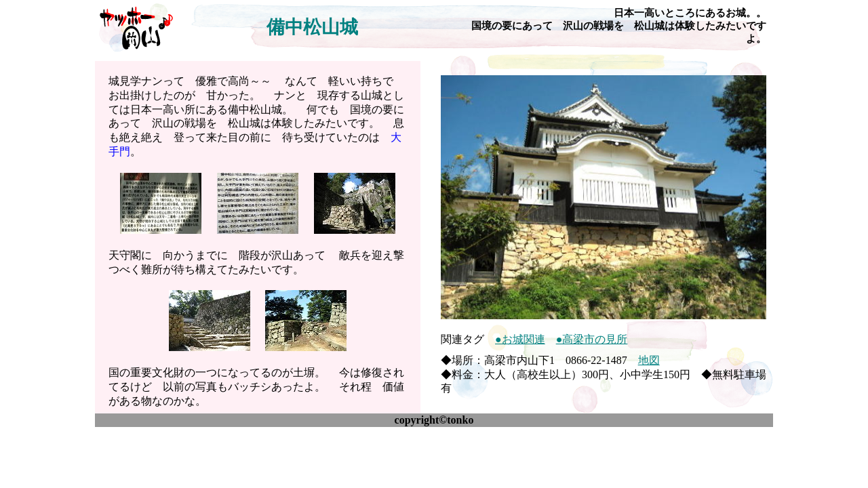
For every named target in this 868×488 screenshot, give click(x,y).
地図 (649, 360)
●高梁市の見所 (592, 339)
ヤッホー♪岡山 (136, 27)
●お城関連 (520, 339)
